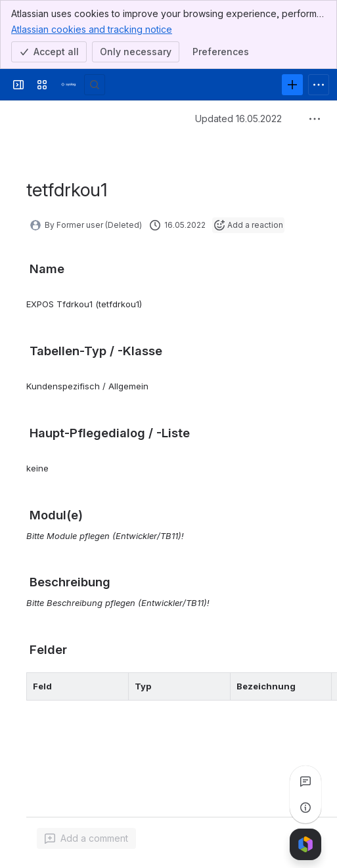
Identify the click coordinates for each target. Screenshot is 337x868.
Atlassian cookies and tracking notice (92, 29)
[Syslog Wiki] (68, 85)
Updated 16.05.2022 (238, 119)
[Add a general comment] (86, 838)
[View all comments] (305, 781)
